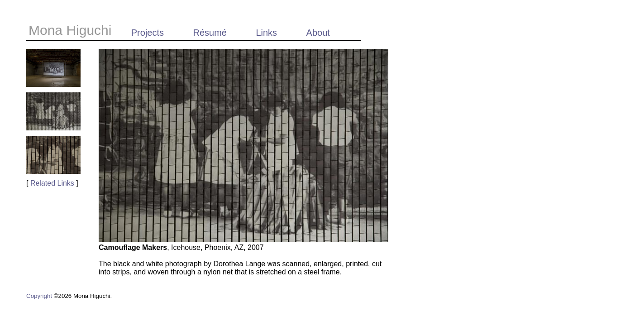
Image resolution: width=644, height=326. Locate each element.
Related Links (52, 183)
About (318, 33)
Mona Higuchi (72, 30)
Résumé (210, 33)
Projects (148, 33)
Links (266, 33)
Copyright (39, 296)
